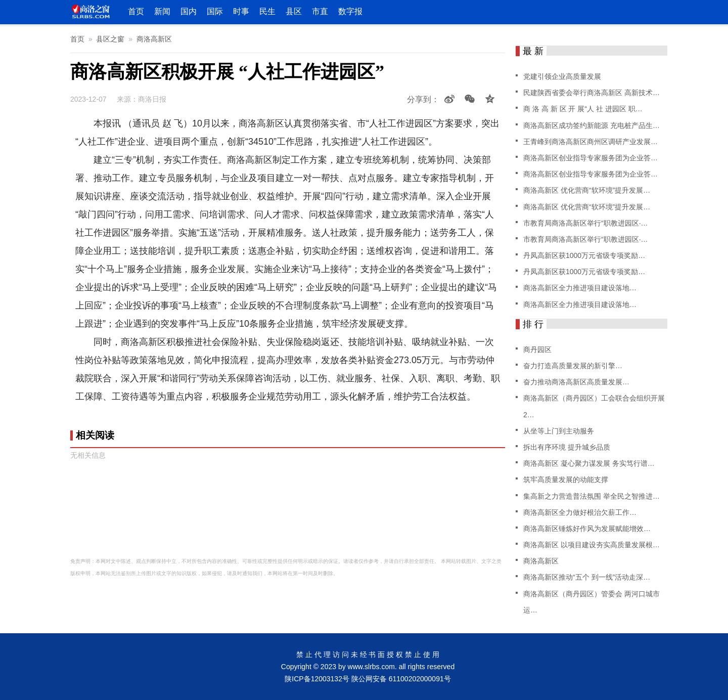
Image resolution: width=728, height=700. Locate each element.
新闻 (162, 11)
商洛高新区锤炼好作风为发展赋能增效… (587, 529)
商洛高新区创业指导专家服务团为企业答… (590, 158)
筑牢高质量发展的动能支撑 (566, 479)
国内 (189, 11)
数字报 (350, 11)
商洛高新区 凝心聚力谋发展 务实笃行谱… (589, 463)
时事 (241, 11)
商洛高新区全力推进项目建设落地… (580, 288)
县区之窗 (110, 39)
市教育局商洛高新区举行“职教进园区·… (586, 223)
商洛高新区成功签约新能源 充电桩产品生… (591, 125)
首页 (136, 11)
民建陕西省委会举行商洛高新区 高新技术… (591, 93)
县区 (294, 11)
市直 (320, 11)
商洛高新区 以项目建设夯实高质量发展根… (591, 545)
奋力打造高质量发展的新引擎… (573, 366)
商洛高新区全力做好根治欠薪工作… (580, 512)
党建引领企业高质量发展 (562, 76)
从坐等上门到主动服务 (559, 431)
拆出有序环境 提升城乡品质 (567, 447)
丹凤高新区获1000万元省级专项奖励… (584, 255)
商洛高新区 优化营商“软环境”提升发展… (587, 190)
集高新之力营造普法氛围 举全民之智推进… (591, 496)
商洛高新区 (154, 39)
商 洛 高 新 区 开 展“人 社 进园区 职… (583, 109)
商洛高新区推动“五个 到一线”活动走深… (587, 577)
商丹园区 (537, 349)
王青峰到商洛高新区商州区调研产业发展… (590, 142)
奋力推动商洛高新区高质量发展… (576, 382)
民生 (267, 11)
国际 (215, 11)
